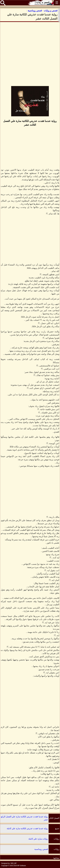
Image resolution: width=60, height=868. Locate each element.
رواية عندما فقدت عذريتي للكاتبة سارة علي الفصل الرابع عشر (24, 818)
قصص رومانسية (41, 849)
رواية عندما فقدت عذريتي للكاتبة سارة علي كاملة (27, 828)
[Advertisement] (30, 54)
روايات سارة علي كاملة (38, 839)
